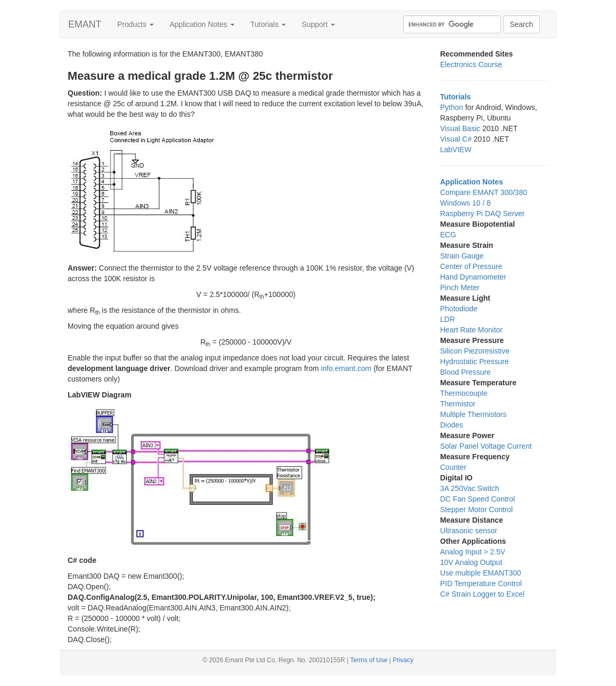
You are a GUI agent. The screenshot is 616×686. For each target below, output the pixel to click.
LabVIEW (456, 150)
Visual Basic (460, 128)
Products (136, 24)
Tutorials (268, 24)
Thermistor (458, 404)
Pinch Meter (460, 288)
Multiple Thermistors (473, 414)
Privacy (403, 660)
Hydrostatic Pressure (474, 361)
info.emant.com (346, 368)
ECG (448, 235)
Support (318, 24)
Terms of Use (369, 660)
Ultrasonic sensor (469, 531)
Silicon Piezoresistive (475, 351)
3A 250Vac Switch (470, 488)
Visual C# (456, 139)
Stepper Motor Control (477, 509)
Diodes (452, 425)
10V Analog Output (471, 562)
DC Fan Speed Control (478, 499)
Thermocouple (464, 393)
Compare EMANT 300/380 (484, 192)
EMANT (85, 24)
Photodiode (459, 309)
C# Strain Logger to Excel (482, 594)
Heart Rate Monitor (471, 330)
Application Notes (202, 24)
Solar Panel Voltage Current (486, 446)
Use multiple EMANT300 (480, 573)
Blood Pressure (465, 372)
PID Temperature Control (481, 583)
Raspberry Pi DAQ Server (482, 214)
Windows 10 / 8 (465, 203)
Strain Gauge (462, 256)
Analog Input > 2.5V (473, 552)
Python (452, 107)
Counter (453, 467)
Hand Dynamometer (473, 277)
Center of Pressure (471, 266)
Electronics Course (471, 64)
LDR (447, 319)
